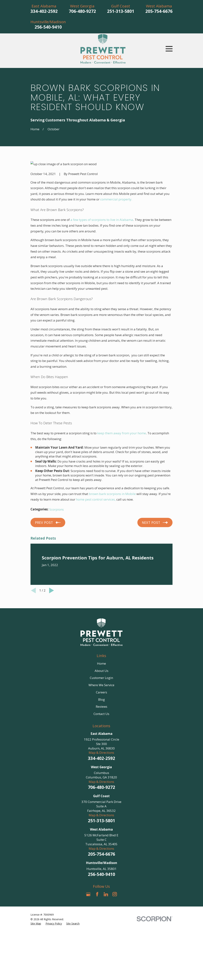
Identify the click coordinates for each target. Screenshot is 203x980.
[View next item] (52, 591)
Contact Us (101, 714)
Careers (101, 692)
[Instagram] (115, 894)
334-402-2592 (44, 11)
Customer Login (101, 678)
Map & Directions (101, 753)
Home (101, 663)
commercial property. (116, 199)
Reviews (101, 707)
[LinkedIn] (106, 894)
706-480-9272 (82, 11)
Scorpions (57, 509)
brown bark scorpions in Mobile (112, 494)
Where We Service (101, 685)
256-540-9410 (48, 27)
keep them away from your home (122, 433)
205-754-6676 (159, 11)
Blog (101, 699)
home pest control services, (96, 499)
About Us (101, 671)
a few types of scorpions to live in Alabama (102, 220)
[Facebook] (97, 894)
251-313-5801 (121, 11)
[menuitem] (36, 924)
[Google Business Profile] (88, 894)
